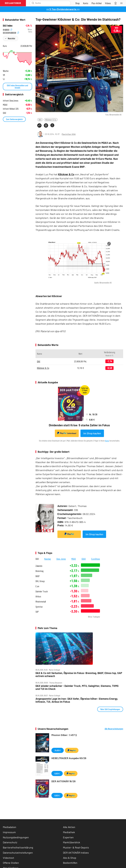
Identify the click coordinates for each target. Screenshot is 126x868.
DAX (40, 120)
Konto (107, 441)
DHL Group (40, 581)
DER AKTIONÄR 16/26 (64, 781)
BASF (38, 576)
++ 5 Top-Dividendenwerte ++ (63, 9)
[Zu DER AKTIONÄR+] (97, 3)
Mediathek (69, 832)
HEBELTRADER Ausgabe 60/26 (69, 758)
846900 (7, 29)
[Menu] (122, 3)
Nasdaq (48, 559)
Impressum (9, 832)
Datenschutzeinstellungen (18, 853)
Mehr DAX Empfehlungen (110, 709)
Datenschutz (10, 842)
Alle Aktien (69, 827)
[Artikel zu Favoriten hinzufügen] (52, 125)
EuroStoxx (96, 559)
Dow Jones (61, 559)
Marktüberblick (72, 842)
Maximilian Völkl (69, 134)
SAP (37, 612)
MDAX (74, 559)
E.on (37, 586)
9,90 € (57, 773)
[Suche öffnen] (33, 3)
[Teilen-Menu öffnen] (39, 125)
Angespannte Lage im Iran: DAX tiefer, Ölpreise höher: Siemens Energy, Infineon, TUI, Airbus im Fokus (77, 700)
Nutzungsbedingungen (16, 837)
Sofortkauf (67, 433)
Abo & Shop (70, 858)
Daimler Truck (42, 591)
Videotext (9, 858)
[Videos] (108, 3)
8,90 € (57, 795)
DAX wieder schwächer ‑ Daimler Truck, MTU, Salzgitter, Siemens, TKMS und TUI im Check (77, 687)
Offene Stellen (11, 863)
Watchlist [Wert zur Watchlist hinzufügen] (11, 38)
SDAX (84, 559)
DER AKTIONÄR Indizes (76, 853)
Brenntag (39, 571)
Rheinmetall (41, 602)
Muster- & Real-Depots (76, 847)
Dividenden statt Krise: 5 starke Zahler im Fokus (79, 425)
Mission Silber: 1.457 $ (64, 735)
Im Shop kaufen (92, 433)
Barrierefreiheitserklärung (18, 847)
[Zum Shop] (77, 3)
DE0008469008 (11, 32)
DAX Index (8, 26)
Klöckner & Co (51, 120)
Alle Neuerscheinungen (114, 729)
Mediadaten (10, 827)
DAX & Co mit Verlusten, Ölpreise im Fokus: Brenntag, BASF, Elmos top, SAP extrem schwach (79, 674)
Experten (68, 837)
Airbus (38, 596)
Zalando (39, 566)
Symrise (39, 607)
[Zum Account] (86, 3)
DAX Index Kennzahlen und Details (17, 86)
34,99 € (58, 750)
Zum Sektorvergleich (14, 119)
